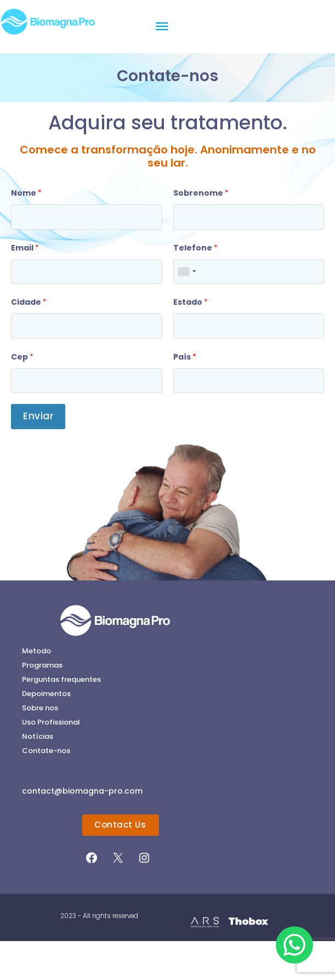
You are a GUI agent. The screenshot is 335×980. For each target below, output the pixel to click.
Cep (22, 395)
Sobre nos (40, 746)
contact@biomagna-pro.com (82, 830)
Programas (42, 703)
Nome (26, 232)
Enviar (38, 455)
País (185, 395)
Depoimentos (46, 732)
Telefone (195, 286)
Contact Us (120, 864)
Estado (191, 341)
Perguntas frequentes (61, 718)
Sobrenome (201, 232)
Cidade (29, 341)
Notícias (38, 775)
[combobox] (186, 310)
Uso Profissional (51, 760)
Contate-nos (46, 789)
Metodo (36, 689)
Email (25, 286)
